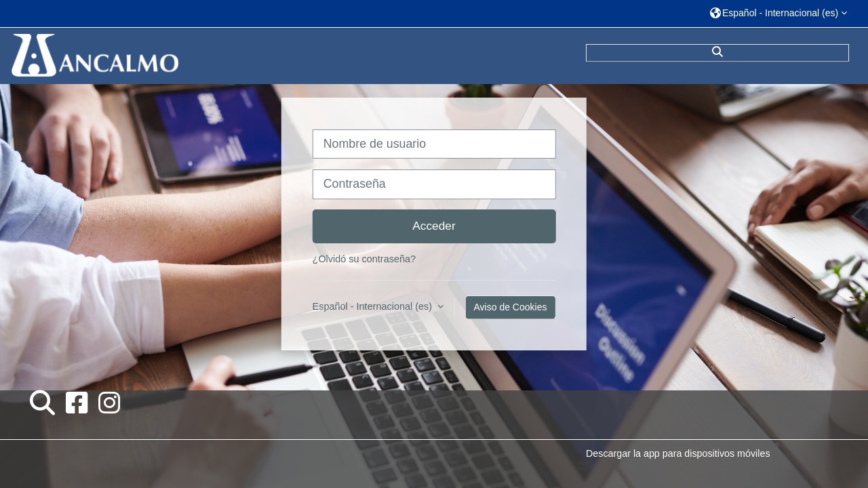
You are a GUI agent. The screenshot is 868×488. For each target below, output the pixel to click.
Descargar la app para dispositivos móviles (678, 453)
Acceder (434, 226)
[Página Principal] (94, 55)
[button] (778, 13)
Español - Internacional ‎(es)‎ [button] (374, 306)
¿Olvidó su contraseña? (364, 259)
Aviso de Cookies (511, 307)
